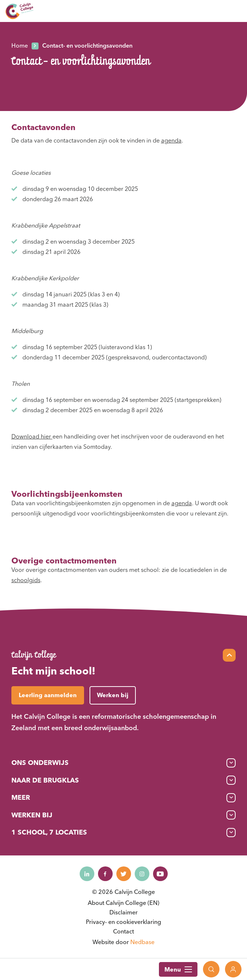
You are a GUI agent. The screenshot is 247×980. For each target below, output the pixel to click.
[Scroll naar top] (229, 655)
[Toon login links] (233, 969)
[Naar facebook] (105, 874)
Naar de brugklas (45, 780)
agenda (171, 140)
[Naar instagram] (142, 874)
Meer (21, 797)
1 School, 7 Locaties (49, 832)
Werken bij (32, 815)
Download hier (32, 436)
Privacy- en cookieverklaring (123, 922)
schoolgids (26, 580)
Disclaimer (123, 912)
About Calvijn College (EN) (123, 903)
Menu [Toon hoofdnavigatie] (178, 969)
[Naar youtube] (160, 874)
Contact (123, 931)
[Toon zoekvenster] (211, 969)
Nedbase (142, 942)
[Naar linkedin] (87, 874)
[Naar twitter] (124, 874)
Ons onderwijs (40, 763)
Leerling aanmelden (48, 695)
